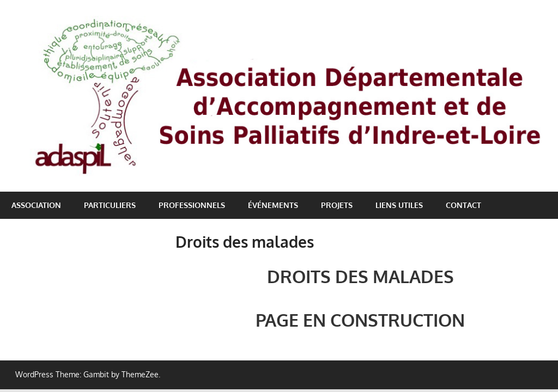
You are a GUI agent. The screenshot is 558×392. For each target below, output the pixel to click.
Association (36, 205)
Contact (463, 205)
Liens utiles (399, 205)
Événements (273, 205)
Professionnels (192, 205)
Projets (337, 205)
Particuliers (110, 205)
